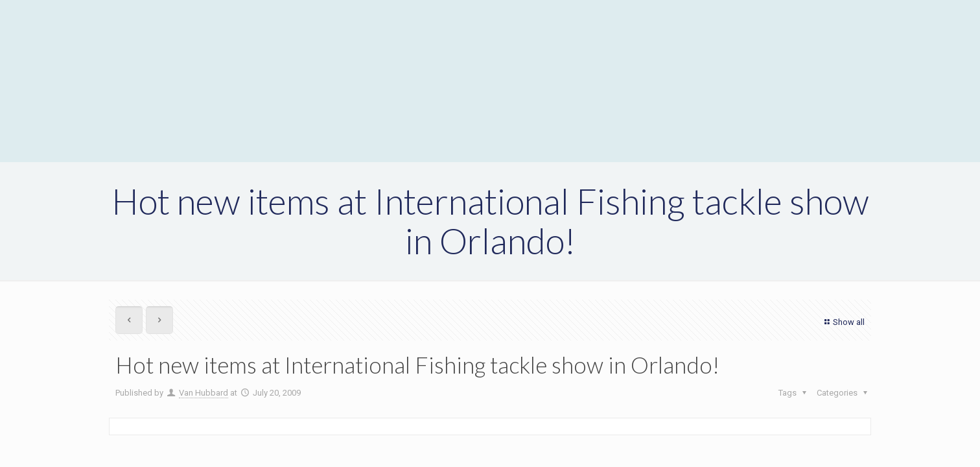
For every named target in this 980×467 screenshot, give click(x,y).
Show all (843, 322)
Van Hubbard (204, 393)
